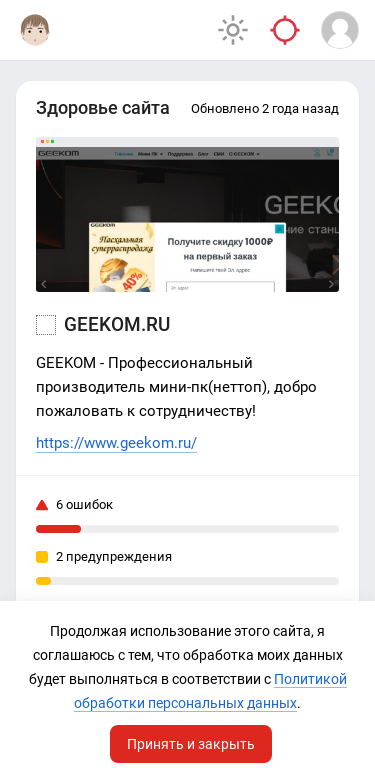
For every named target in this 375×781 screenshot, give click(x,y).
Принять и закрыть (191, 744)
